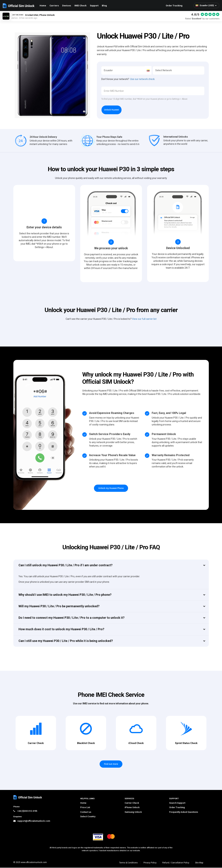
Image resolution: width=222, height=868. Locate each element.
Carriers (54, 6)
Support (94, 6)
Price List (85, 808)
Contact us (86, 812)
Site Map (199, 863)
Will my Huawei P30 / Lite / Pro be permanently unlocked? (59, 606)
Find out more (111, 764)
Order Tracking (174, 6)
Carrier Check (132, 803)
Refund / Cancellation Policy (176, 863)
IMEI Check (80, 6)
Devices (67, 6)
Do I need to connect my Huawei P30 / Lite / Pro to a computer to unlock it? (71, 618)
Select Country (88, 817)
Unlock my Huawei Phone (111, 489)
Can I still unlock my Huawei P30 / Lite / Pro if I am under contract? (65, 565)
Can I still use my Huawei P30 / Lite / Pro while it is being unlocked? (66, 641)
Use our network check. (143, 79)
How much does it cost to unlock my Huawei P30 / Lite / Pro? (61, 630)
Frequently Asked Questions (184, 812)
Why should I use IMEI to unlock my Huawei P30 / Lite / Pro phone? (65, 595)
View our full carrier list (144, 319)
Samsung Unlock (133, 812)
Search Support (177, 803)
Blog (104, 6)
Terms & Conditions (128, 863)
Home (43, 6)
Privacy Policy (150, 863)
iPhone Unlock (132, 808)
